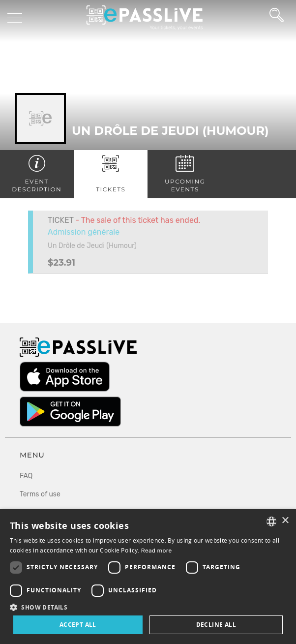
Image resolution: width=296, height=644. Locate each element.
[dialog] (148, 577)
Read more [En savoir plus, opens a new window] (157, 551)
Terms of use (40, 494)
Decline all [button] (216, 625)
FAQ (26, 476)
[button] (148, 607)
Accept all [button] (78, 625)
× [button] (285, 521)
